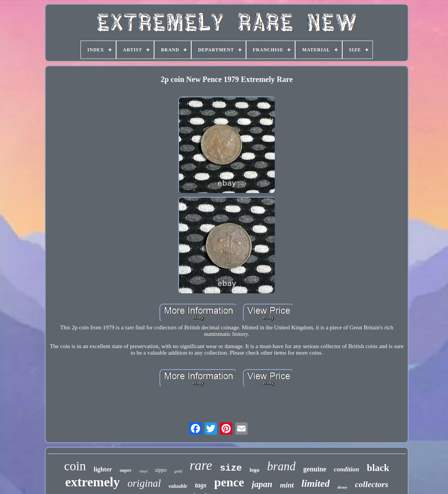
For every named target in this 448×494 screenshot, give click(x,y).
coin (75, 466)
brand (281, 466)
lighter (103, 469)
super (126, 470)
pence (229, 482)
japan (262, 484)
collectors (372, 484)
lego (254, 470)
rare (201, 465)
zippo (161, 470)
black (378, 468)
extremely (93, 482)
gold (178, 471)
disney (342, 487)
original (144, 483)
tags (201, 485)
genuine (315, 469)
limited (316, 483)
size (231, 468)
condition (346, 469)
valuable (178, 486)
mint (287, 485)
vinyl (143, 471)
